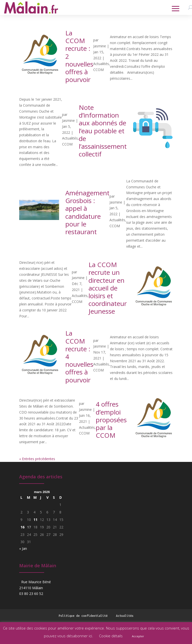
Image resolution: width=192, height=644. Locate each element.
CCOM (98, 70)
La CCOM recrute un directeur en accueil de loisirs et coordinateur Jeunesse (108, 288)
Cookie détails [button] (111, 636)
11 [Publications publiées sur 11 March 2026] (35, 520)
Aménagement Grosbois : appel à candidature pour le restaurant (87, 212)
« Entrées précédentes (37, 459)
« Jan (23, 548)
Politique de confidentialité (83, 616)
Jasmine (100, 46)
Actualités (101, 64)
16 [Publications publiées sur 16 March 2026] (22, 527)
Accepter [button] (138, 636)
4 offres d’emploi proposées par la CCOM (111, 420)
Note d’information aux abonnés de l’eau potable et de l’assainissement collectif (103, 131)
